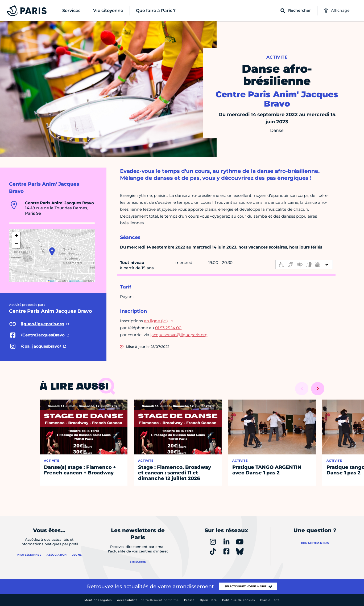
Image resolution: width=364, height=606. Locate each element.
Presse (189, 600)
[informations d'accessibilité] (304, 265)
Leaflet (52, 281)
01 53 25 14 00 (168, 328)
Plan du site (270, 600)
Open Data (208, 600)
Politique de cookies (239, 600)
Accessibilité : (148, 600)
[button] (52, 251)
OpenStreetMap (76, 281)
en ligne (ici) (156, 321)
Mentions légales (98, 600)
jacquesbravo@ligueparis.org (179, 335)
